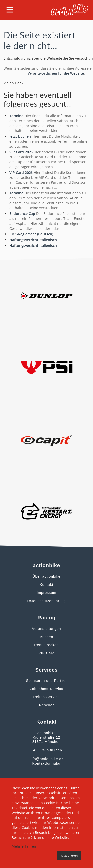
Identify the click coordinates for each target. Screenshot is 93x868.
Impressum (46, 593)
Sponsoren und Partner (47, 681)
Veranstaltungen (46, 629)
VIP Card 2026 (21, 152)
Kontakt (46, 585)
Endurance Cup (22, 214)
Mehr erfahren (24, 846)
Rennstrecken (46, 645)
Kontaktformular (47, 763)
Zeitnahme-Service (46, 689)
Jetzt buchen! (21, 136)
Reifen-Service (47, 697)
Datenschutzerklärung (46, 601)
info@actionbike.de (46, 759)
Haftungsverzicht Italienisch (33, 240)
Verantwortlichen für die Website (56, 73)
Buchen (46, 637)
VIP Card (46, 653)
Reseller (46, 705)
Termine (16, 116)
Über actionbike (46, 576)
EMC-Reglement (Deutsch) (31, 234)
